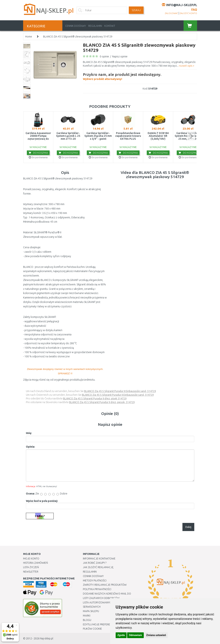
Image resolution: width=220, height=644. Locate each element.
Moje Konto (31, 559)
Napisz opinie (120, 56)
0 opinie (104, 56)
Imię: (29, 433)
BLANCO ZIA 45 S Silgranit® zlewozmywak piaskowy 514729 (78, 37)
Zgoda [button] (121, 635)
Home (29, 37)
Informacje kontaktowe (99, 559)
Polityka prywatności (97, 589)
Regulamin (95, 26)
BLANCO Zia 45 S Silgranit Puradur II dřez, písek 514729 (95, 399)
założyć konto (188, 13)
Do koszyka (38, 153)
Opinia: (30, 447)
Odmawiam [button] (136, 635)
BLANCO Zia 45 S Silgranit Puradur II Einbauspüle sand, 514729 (120, 391)
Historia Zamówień (36, 563)
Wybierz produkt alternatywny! (122, 76)
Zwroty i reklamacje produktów (105, 585)
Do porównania (38, 157)
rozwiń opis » (187, 66)
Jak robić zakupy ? (95, 563)
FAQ (194, 9)
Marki (87, 616)
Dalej (188, 527)
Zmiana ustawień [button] (156, 635)
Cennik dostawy (75, 26)
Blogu (87, 620)
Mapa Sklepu (91, 611)
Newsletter (31, 572)
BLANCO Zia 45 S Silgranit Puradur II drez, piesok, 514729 (102, 402)
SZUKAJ (136, 10)
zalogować (171, 13)
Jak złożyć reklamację (98, 567)
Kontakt (110, 26)
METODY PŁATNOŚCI (95, 581)
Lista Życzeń (31, 567)
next (191, 136)
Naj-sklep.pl (47, 638)
